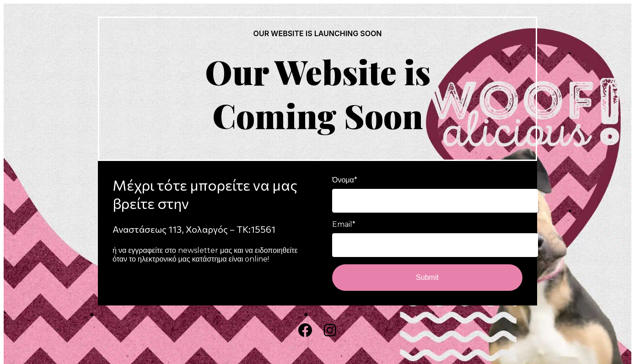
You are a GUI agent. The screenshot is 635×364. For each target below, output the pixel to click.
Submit (427, 277)
